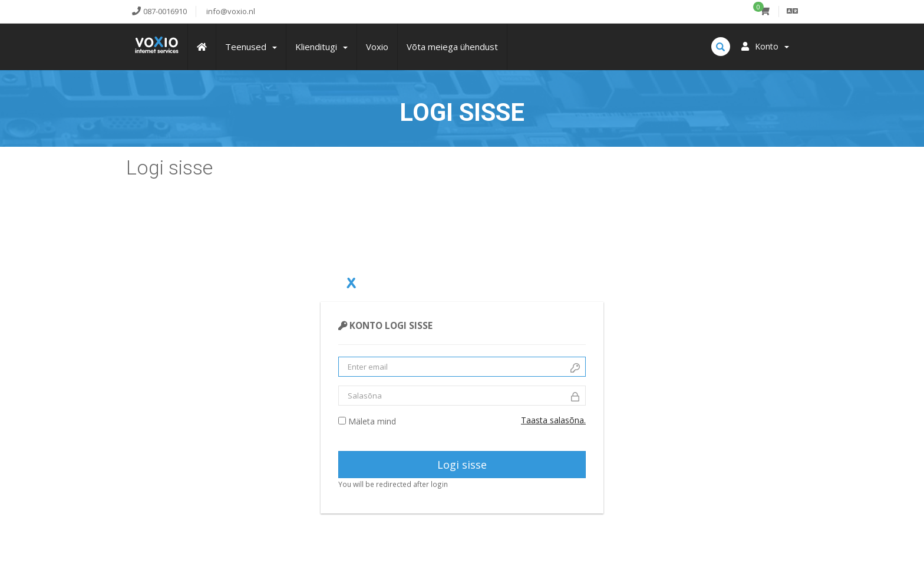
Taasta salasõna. (553, 420)
